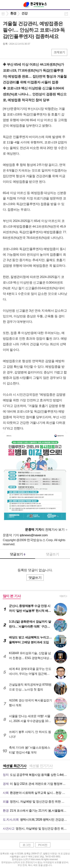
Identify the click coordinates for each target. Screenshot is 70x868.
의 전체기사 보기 (45, 530)
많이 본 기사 (12, 596)
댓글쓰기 (52, 554)
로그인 (27, 845)
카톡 (21, 52)
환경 (13, 13)
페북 (6, 52)
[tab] (15, 766)
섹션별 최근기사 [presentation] (15, 766)
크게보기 (59, 52)
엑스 (14, 52)
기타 (28, 52)
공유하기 (66, 14)
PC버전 (43, 845)
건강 (25, 13)
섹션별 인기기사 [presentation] (41, 766)
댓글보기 (18, 554)
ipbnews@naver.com (34, 535)
